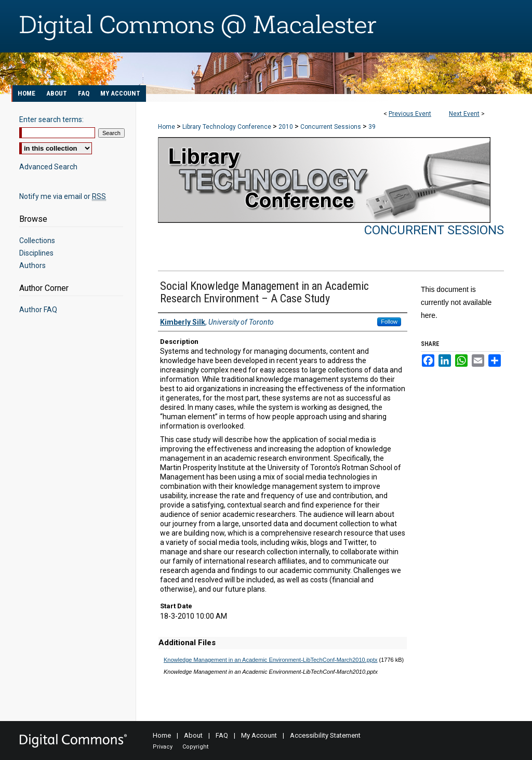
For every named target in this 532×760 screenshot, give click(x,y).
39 (372, 127)
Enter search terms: (51, 119)
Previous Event (410, 114)
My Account (259, 735)
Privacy (163, 747)
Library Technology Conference (228, 127)
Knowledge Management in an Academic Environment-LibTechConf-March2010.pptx (271, 660)
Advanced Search (48, 167)
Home (167, 127)
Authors (32, 265)
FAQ (222, 735)
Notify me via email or (63, 196)
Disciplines (36, 253)
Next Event (464, 114)
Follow (389, 322)
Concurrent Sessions (331, 127)
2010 (287, 127)
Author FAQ (38, 310)
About (193, 735)
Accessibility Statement (325, 735)
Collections (37, 241)
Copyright (195, 747)
